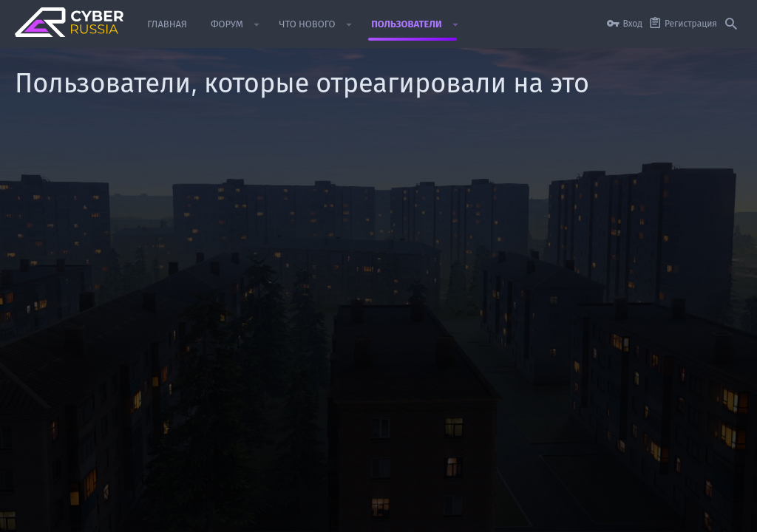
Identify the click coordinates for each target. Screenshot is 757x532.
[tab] (102, 171)
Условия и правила (434, 513)
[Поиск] (731, 24)
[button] (257, 24)
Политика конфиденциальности (550, 513)
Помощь (642, 513)
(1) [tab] (40, 171)
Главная (685, 513)
